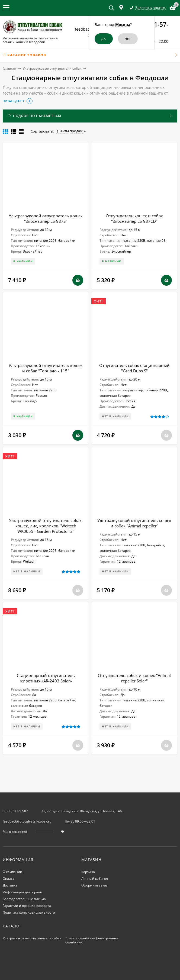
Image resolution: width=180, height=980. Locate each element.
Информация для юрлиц (22, 892)
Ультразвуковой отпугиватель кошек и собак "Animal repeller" (134, 523)
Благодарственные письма (24, 899)
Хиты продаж (70, 131)
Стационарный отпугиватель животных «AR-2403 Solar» (46, 678)
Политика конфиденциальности (29, 912)
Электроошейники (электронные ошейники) (92, 940)
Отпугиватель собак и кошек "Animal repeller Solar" (134, 678)
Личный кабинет (95, 879)
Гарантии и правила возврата (27, 906)
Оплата (9, 879)
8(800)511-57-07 (15, 811)
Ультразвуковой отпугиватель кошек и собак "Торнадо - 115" (46, 368)
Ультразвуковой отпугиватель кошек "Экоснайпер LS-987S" (46, 218)
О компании (12, 872)
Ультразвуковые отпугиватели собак (52, 68)
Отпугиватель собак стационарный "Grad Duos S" (134, 368)
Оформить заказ (94, 885)
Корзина (88, 872)
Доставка (10, 885)
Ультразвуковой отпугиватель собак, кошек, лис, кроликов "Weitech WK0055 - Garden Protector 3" (46, 526)
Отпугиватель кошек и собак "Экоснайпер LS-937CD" (134, 218)
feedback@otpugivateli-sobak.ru (27, 821)
